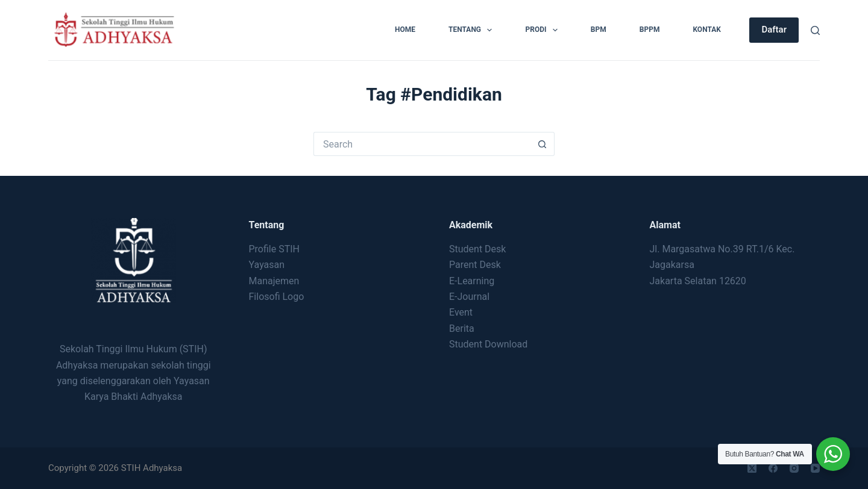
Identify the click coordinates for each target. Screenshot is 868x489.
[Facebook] (773, 468)
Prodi (543, 30)
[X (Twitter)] (752, 468)
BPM (599, 30)
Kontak (707, 30)
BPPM (650, 30)
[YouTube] (815, 468)
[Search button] (542, 144)
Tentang (473, 30)
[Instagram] (794, 468)
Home (405, 30)
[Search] (815, 30)
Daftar (774, 30)
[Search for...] (422, 144)
